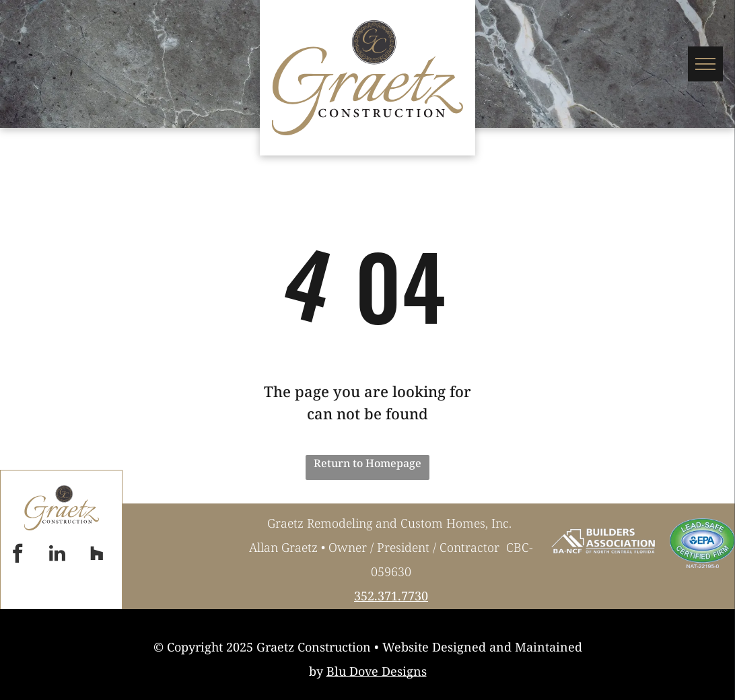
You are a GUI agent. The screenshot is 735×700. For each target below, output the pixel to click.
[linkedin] (57, 555)
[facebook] (17, 555)
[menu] (705, 64)
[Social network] (97, 555)
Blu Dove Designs (377, 671)
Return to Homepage (367, 463)
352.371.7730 (391, 596)
